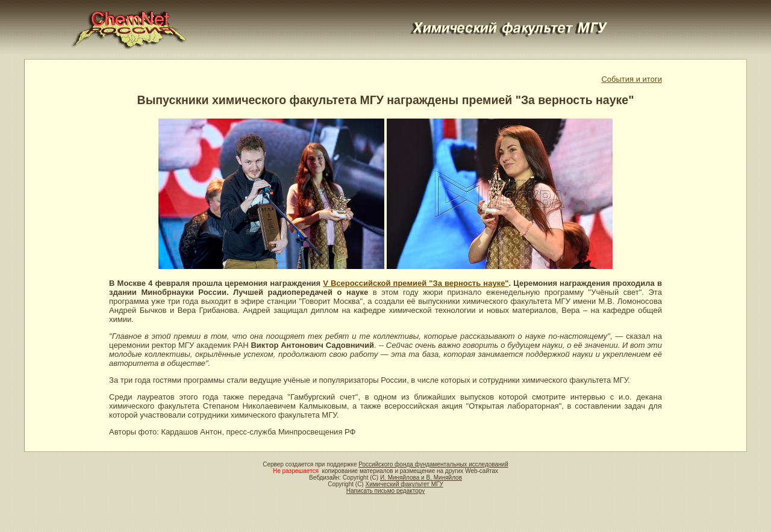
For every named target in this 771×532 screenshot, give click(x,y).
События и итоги (631, 79)
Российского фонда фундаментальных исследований (433, 464)
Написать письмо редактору (385, 491)
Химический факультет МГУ (404, 484)
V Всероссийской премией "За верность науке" (416, 283)
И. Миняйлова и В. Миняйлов (421, 478)
